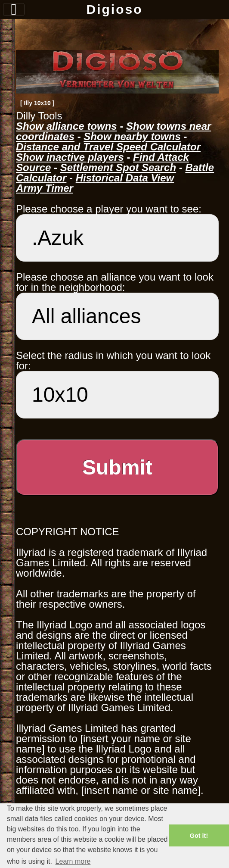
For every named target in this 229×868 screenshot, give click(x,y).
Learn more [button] (73, 861)
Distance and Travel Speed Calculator (108, 147)
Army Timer (45, 188)
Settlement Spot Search (118, 167)
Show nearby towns (132, 136)
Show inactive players (70, 157)
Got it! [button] (199, 836)
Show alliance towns (67, 126)
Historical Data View (125, 178)
